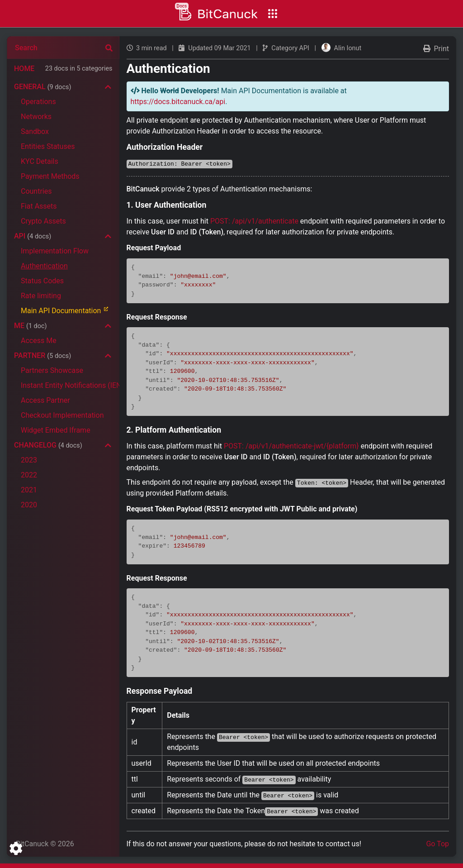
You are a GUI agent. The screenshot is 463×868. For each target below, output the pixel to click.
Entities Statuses (48, 146)
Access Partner (45, 400)
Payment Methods (50, 176)
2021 (29, 490)
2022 (29, 475)
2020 (29, 505)
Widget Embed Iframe (56, 430)
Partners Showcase (52, 370)
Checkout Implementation (62, 415)
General (43, 87)
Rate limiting (41, 296)
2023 (29, 460)
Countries (36, 191)
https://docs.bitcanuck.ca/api (178, 102)
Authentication (44, 266)
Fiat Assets (39, 206)
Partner (43, 355)
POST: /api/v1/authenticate (254, 221)
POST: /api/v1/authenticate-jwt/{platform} (291, 446)
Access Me (39, 341)
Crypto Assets (43, 221)
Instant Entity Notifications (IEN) (70, 385)
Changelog (48, 445)
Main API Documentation (69, 310)
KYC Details (40, 161)
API (33, 236)
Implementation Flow (55, 251)
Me (30, 326)
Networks (36, 117)
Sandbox (35, 131)
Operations (38, 102)
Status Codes (42, 281)
